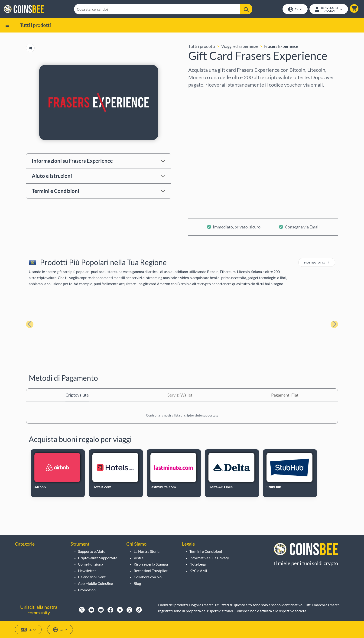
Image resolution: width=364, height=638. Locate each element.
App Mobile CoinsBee (95, 583)
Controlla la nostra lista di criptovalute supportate (182, 415)
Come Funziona (91, 564)
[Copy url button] (30, 48)
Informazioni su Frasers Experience (72, 161)
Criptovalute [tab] (77, 395)
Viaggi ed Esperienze (240, 46)
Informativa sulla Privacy (209, 558)
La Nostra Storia (147, 551)
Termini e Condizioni (55, 191)
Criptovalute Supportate (98, 558)
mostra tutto (317, 262)
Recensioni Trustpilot (151, 571)
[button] (354, 8)
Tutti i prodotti (35, 25)
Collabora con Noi (148, 577)
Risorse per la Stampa (151, 564)
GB (60, 630)
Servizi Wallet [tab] (180, 395)
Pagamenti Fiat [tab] (285, 395)
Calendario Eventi (92, 577)
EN (295, 9)
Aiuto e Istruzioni (52, 176)
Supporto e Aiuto (92, 551)
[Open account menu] (329, 9)
